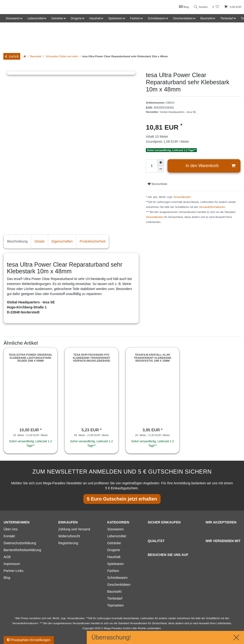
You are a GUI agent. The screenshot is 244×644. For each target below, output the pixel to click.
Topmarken (115, 605)
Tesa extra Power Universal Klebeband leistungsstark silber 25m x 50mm (30, 358)
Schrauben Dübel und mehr (62, 56)
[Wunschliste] (216, 7)
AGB (7, 557)
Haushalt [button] (95, 18)
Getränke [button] (57, 18)
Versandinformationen (212, 207)
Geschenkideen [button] (183, 18)
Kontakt (9, 536)
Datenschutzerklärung (20, 543)
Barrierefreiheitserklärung (22, 550)
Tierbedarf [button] (227, 18)
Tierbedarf (115, 598)
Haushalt (114, 557)
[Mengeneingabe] (152, 166)
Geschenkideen (119, 585)
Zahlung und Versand (74, 529)
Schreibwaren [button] (156, 18)
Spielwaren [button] (115, 18)
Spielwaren (115, 564)
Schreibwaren (117, 578)
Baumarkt (36, 56)
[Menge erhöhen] (161, 163)
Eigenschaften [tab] (62, 241)
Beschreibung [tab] (17, 241)
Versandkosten (182, 197)
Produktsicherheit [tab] (92, 241)
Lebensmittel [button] (36, 18)
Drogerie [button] (76, 18)
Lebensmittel (117, 536)
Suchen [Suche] (200, 7)
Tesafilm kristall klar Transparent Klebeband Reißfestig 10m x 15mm (152, 358)
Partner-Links (13, 571)
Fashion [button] (135, 18)
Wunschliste (157, 184)
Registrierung (68, 543)
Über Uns (11, 529)
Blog (183, 7)
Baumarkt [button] (206, 18)
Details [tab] (40, 241)
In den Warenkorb (210, 166)
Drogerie (114, 550)
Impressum (12, 564)
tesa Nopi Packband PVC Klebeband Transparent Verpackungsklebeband (91, 358)
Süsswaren (115, 529)
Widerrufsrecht (69, 536)
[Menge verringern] (161, 169)
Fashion (113, 571)
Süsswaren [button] (13, 18)
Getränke (114, 543)
